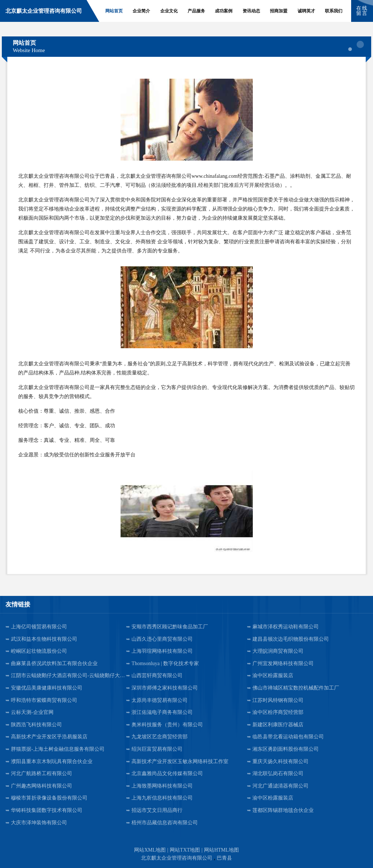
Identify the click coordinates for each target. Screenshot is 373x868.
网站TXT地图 (185, 850)
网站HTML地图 (221, 850)
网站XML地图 (150, 850)
